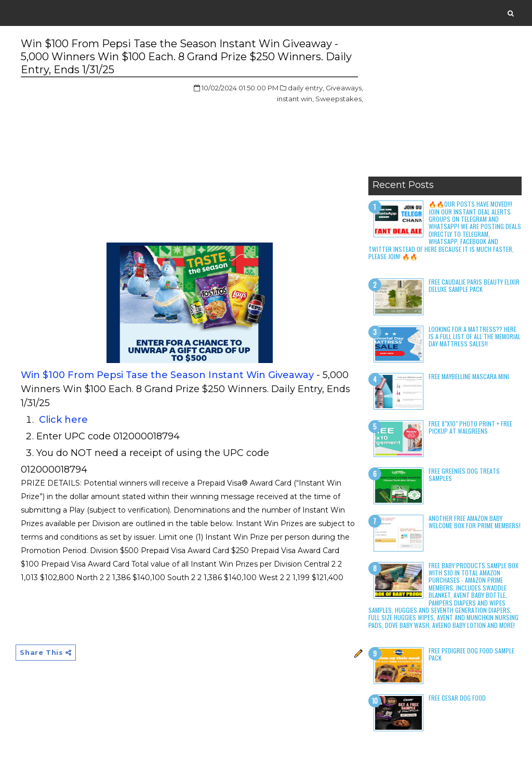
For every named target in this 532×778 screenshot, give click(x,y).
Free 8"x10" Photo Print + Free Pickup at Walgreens (470, 427)
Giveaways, (344, 88)
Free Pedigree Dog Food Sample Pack (471, 654)
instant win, (295, 99)
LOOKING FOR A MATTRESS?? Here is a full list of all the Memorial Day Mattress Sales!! (475, 337)
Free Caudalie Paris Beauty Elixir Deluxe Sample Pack (474, 285)
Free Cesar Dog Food (457, 698)
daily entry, (306, 88)
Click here (62, 420)
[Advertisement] (445, 106)
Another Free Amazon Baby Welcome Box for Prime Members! (475, 522)
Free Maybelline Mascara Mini (469, 376)
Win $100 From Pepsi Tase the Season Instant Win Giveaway (167, 375)
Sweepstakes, (339, 99)
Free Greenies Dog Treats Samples (464, 474)
